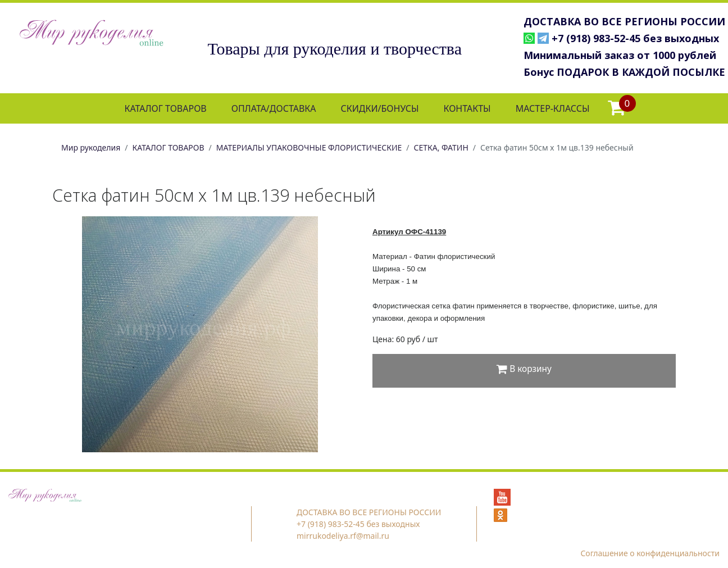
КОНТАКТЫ (467, 108)
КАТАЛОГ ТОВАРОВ (165, 108)
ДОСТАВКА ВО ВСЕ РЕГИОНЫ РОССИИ (624, 21)
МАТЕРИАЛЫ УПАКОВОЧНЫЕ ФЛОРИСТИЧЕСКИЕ (309, 147)
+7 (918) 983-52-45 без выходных (635, 38)
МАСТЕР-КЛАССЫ (553, 108)
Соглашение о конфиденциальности (650, 553)
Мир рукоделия (91, 147)
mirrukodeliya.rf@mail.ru (343, 536)
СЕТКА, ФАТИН (441, 147)
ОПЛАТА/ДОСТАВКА (274, 108)
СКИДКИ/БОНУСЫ (380, 108)
